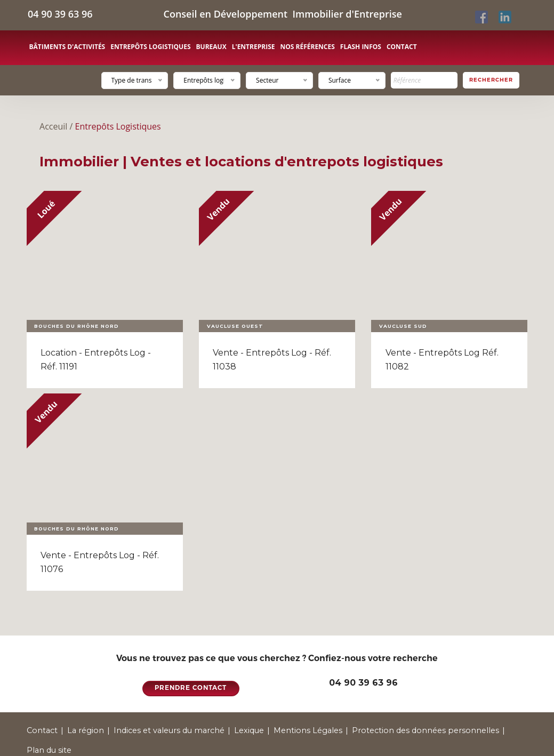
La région (86, 730)
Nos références (307, 47)
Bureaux (211, 47)
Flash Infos (361, 47)
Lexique (249, 730)
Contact (402, 47)
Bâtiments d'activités (67, 47)
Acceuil (53, 126)
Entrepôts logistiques (150, 47)
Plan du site (49, 750)
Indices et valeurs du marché (169, 730)
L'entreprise (254, 47)
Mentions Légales (308, 730)
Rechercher (491, 80)
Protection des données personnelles (425, 730)
